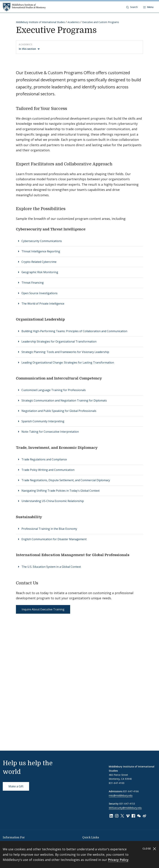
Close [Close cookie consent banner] (149, 849)
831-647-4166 (131, 791)
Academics (74, 22)
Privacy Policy (118, 860)
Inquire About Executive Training (43, 609)
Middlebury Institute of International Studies (40, 22)
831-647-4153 (127, 804)
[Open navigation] (148, 7)
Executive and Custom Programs (101, 22)
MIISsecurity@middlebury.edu (125, 808)
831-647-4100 (117, 783)
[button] (132, 7)
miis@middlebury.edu (121, 795)
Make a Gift (16, 786)
